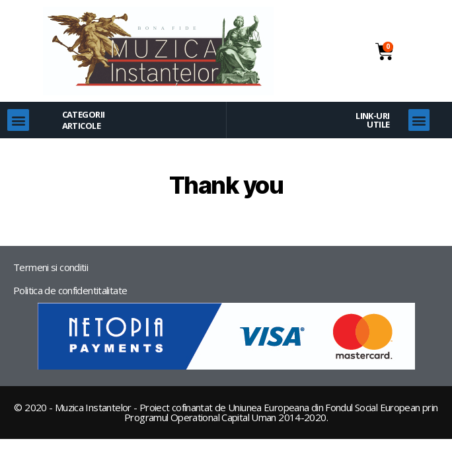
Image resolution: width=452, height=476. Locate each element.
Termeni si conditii (51, 267)
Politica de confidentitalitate (70, 290)
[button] (18, 120)
